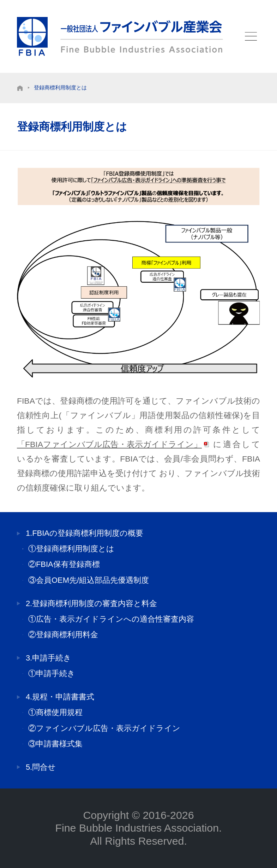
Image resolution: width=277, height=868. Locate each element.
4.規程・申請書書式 (60, 697)
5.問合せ (41, 767)
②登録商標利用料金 (63, 635)
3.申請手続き (49, 658)
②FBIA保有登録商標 (64, 564)
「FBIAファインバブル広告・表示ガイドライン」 (109, 444)
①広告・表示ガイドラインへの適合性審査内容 (111, 619)
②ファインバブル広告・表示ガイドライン (104, 728)
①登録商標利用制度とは (71, 549)
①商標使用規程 (55, 712)
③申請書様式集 (55, 744)
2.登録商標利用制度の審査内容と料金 (91, 604)
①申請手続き (52, 674)
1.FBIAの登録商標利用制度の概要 (85, 533)
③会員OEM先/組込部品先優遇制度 (89, 580)
